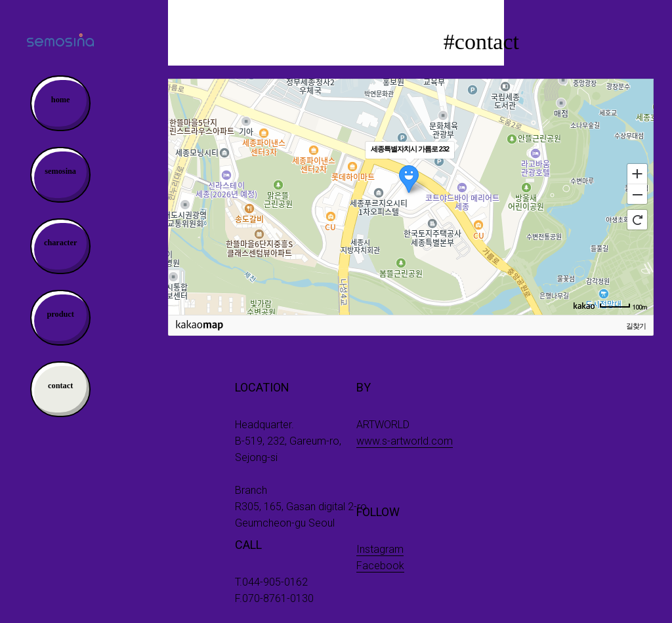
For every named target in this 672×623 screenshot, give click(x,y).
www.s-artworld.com (405, 441)
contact (60, 386)
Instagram (380, 549)
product (60, 314)
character (60, 243)
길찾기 (636, 326)
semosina (60, 171)
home (61, 100)
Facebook (380, 566)
